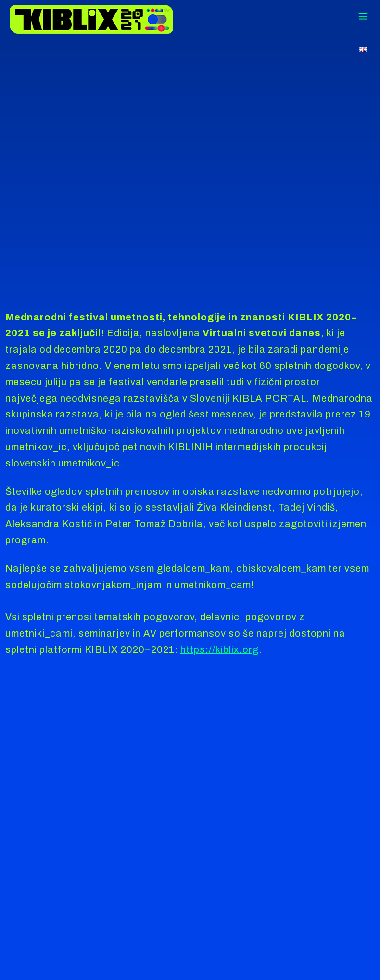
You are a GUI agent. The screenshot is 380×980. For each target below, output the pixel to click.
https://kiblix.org (220, 649)
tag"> (190, 165)
